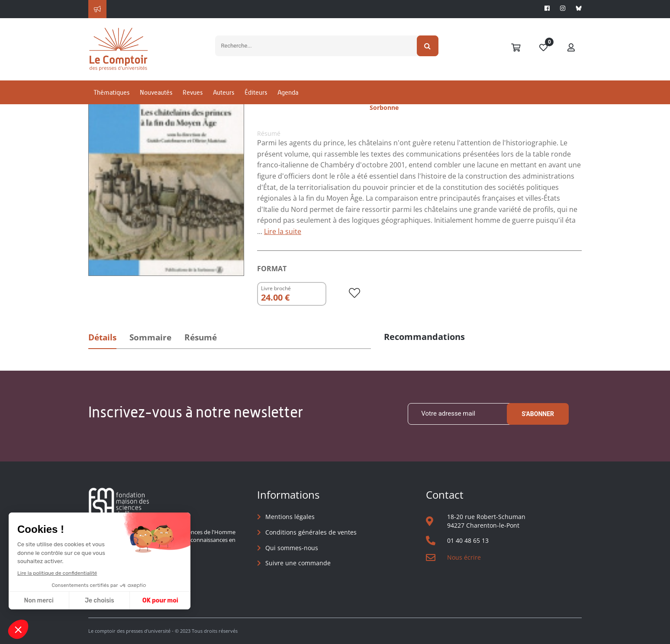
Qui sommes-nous (292, 548)
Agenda (288, 92)
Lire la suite (283, 231)
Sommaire (150, 337)
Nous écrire (464, 557)
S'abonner (538, 414)
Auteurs (224, 92)
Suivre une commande (298, 563)
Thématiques (111, 92)
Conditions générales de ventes (311, 532)
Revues (193, 92)
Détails (102, 337)
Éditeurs (256, 92)
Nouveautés (156, 92)
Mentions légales (290, 517)
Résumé (201, 337)
